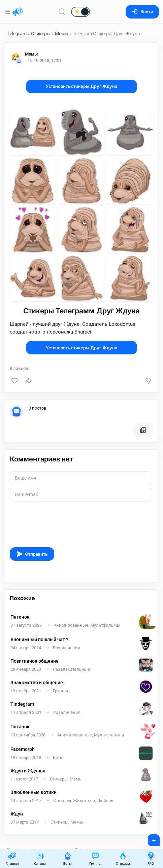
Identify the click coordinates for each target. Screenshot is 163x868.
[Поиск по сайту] (62, 12)
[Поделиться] (29, 381)
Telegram (17, 34)
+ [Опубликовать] (149, 838)
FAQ (151, 858)
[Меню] (8, 12)
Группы (95, 858)
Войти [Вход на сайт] (142, 12)
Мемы (62, 34)
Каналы (40, 858)
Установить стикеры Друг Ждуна (81, 86)
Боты (68, 858)
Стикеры (41, 34)
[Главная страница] (18, 12)
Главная (12, 858)
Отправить (32, 554)
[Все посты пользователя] (143, 430)
